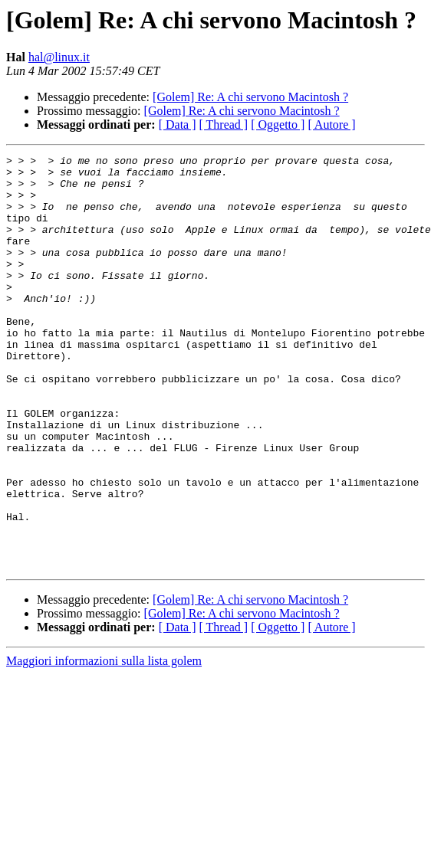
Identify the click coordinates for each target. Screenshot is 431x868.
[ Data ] (178, 124)
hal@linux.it (59, 57)
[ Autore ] (331, 124)
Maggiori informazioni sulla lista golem (104, 744)
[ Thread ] (224, 124)
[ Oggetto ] (278, 124)
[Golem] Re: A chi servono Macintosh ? (250, 97)
